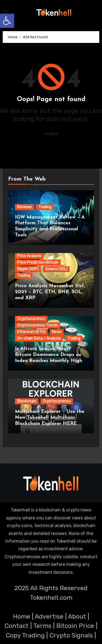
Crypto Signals (71, 635)
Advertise (49, 616)
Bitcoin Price (75, 626)
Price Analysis (29, 256)
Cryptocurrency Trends (38, 325)
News (57, 332)
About (77, 616)
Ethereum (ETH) (31, 332)
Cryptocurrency (31, 319)
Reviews (24, 207)
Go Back (51, 134)
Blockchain (27, 401)
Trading (45, 207)
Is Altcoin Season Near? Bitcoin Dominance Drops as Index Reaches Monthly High (49, 355)
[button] (7, 21)
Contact (17, 626)
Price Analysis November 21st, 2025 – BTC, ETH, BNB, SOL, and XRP (50, 292)
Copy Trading (25, 635)
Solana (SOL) (56, 269)
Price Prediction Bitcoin (38, 262)
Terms (42, 626)
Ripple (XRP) (28, 269)
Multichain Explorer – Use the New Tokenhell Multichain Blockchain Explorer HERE (50, 417)
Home (22, 616)
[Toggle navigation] (6, 12)
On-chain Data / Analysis (39, 338)
